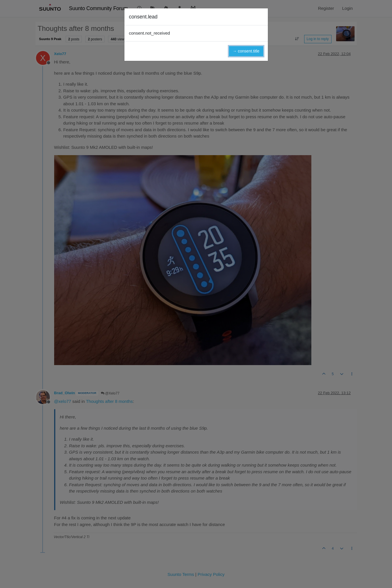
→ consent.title (246, 51)
